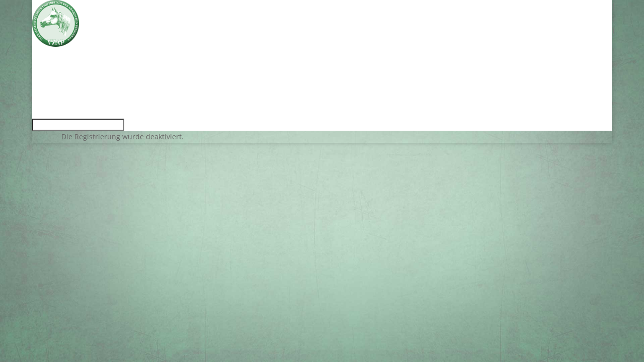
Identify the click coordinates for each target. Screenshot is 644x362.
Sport (43, 91)
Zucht (43, 83)
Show (43, 98)
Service (46, 68)
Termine (49, 61)
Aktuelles (50, 53)
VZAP (43, 76)
